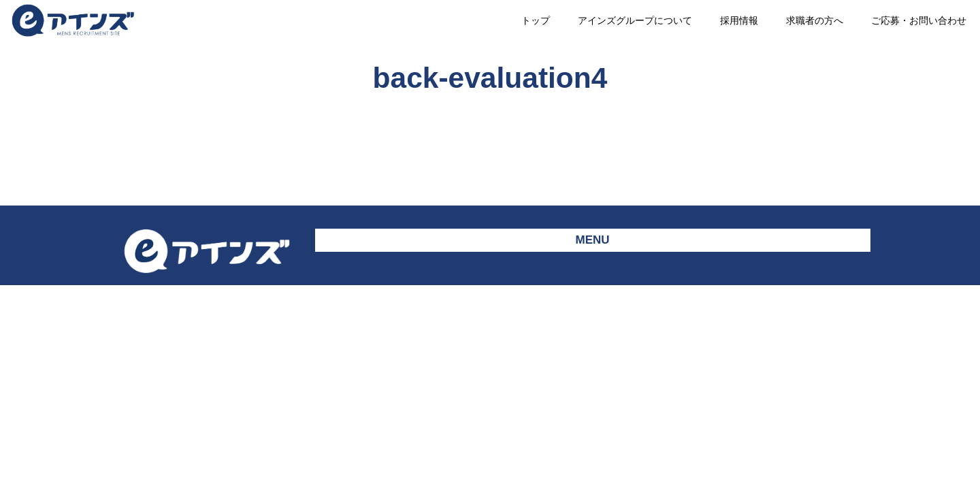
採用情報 (739, 20)
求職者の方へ (815, 20)
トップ (536, 20)
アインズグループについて (635, 20)
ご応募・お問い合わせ (919, 20)
